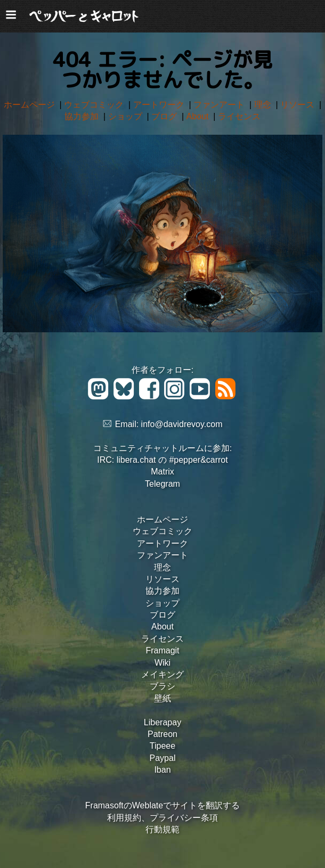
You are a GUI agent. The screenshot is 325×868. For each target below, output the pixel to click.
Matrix (162, 472)
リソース (298, 105)
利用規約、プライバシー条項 (162, 818)
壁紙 (162, 698)
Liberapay (162, 722)
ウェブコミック (95, 105)
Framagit (162, 650)
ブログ (165, 116)
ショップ (126, 116)
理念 (264, 105)
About (199, 116)
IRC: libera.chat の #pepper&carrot (162, 460)
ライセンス (239, 116)
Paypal (163, 758)
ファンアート (220, 105)
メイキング (162, 674)
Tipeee (162, 746)
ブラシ (162, 686)
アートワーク (160, 105)
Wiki (162, 663)
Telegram (162, 484)
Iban (162, 770)
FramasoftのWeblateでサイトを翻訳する (162, 805)
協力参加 (83, 116)
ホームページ (30, 105)
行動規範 (162, 829)
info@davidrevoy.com (182, 424)
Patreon (162, 734)
